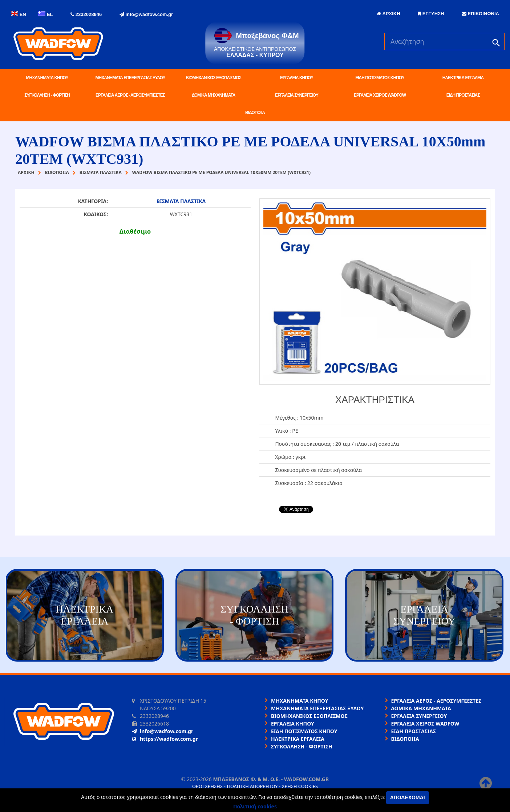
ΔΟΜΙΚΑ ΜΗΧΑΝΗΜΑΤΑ (213, 95)
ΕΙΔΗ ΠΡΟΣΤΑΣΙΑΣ (463, 95)
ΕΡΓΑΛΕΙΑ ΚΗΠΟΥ (297, 78)
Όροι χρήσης (207, 786)
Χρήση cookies (300, 786)
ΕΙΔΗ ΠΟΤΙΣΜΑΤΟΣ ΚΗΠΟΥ (380, 78)
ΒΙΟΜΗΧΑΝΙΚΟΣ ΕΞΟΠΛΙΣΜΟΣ (213, 78)
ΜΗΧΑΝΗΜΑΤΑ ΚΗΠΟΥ (47, 78)
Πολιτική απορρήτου (252, 786)
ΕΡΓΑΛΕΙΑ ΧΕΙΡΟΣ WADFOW (380, 95)
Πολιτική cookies (255, 806)
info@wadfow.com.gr (146, 14)
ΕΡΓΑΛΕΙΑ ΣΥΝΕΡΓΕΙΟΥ (296, 95)
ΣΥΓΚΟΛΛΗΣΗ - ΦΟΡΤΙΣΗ (47, 95)
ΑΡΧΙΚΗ (388, 14)
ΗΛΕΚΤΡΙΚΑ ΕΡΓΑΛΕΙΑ (463, 78)
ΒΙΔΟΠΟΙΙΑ (255, 113)
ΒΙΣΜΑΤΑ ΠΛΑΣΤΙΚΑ (181, 201)
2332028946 (86, 14)
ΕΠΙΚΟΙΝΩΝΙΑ (480, 14)
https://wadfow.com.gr (165, 739)
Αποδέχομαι (408, 797)
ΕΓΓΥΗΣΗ (431, 14)
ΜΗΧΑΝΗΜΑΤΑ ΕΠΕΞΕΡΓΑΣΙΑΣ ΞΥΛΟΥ (130, 78)
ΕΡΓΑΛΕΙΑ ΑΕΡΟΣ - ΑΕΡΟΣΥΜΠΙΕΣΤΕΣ (130, 95)
